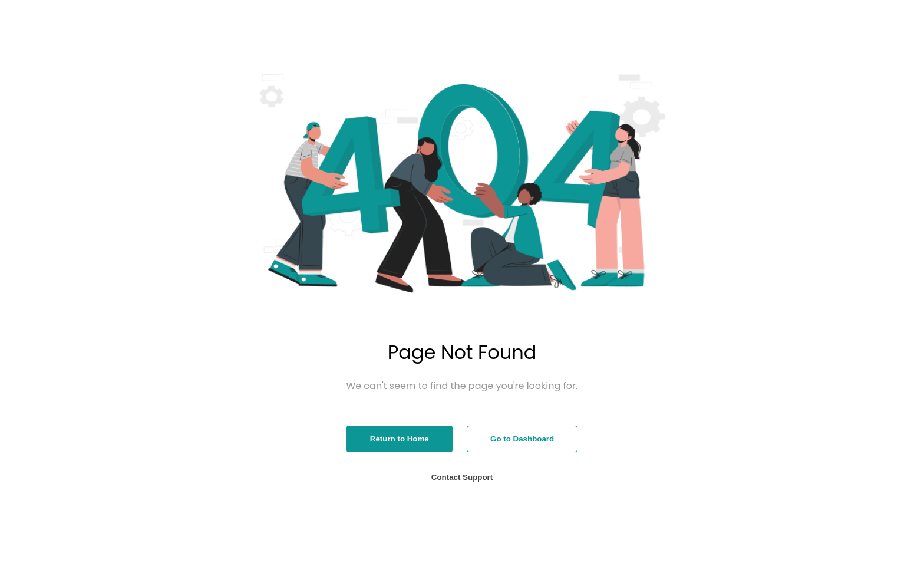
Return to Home (400, 439)
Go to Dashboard (522, 439)
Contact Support (462, 477)
